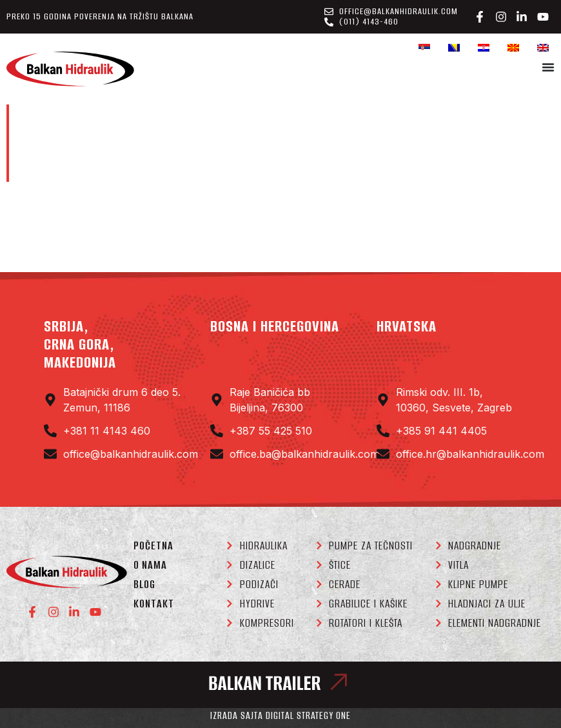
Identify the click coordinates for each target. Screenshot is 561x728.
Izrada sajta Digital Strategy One (280, 715)
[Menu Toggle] (548, 67)
